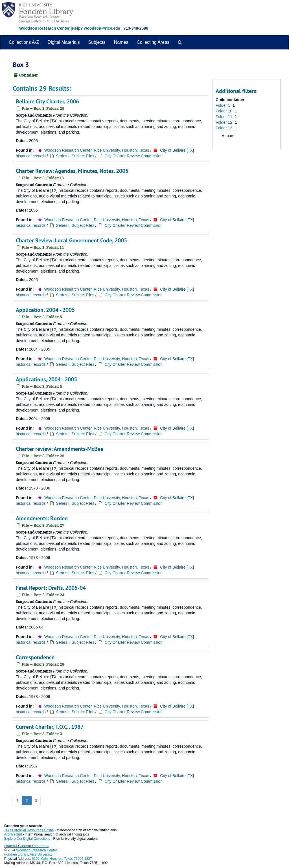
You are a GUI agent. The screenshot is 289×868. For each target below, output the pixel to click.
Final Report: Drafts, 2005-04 (51, 588)
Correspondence (35, 657)
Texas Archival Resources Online (29, 830)
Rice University (41, 854)
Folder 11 (225, 117)
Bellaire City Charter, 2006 (47, 101)
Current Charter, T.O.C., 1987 (50, 727)
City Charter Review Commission (134, 156)
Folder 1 (223, 105)
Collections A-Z (24, 42)
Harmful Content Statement (27, 846)
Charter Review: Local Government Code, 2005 (71, 240)
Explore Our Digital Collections (27, 839)
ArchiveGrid (13, 834)
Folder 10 (225, 111)
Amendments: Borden (42, 518)
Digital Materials (64, 42)
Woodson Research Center (44, 28)
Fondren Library (16, 854)
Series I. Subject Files (75, 156)
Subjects (97, 42)
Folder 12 (225, 122)
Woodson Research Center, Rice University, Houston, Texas (97, 150)
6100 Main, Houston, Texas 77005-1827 (62, 859)
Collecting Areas (153, 42)
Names (121, 42)
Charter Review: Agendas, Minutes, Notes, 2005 (72, 171)
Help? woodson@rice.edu (96, 28)
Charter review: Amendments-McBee (60, 449)
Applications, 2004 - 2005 (46, 379)
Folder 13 (225, 128)
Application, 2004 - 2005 (45, 310)
